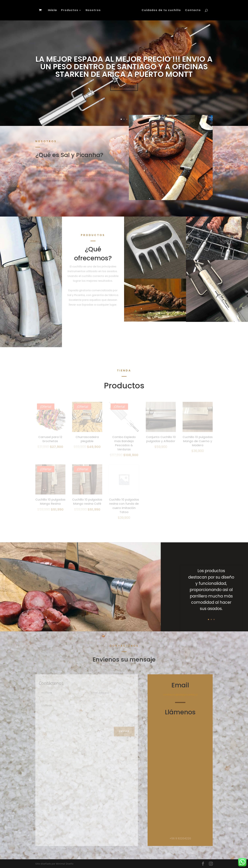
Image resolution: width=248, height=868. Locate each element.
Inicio (53, 11)
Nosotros (93, 11)
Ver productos (124, 90)
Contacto (193, 11)
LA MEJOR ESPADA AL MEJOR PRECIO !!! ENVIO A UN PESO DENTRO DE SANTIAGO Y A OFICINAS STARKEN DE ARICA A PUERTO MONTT (124, 70)
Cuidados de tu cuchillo (161, 11)
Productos (70, 11)
